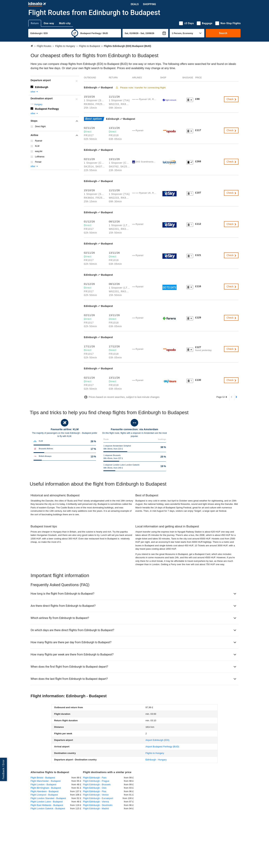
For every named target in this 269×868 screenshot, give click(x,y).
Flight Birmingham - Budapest (46, 788)
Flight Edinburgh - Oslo (95, 788)
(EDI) (157, 740)
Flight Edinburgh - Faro (95, 778)
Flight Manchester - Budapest (46, 781)
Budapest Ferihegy (47, 109)
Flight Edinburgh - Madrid (96, 808)
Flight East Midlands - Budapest (47, 805)
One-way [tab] (49, 23)
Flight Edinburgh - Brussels (97, 784)
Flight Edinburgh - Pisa (95, 791)
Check (232, 99)
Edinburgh (42, 87)
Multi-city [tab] (65, 23)
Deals (135, 4)
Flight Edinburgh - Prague (96, 781)
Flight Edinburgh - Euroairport (98, 798)
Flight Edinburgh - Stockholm (98, 805)
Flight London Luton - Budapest (47, 802)
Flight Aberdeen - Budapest (45, 791)
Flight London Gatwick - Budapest (48, 808)
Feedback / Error (3, 769)
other (34, 92)
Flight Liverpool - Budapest (44, 795)
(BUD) (162, 747)
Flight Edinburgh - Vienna (96, 802)
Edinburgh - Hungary (156, 760)
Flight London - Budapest (43, 784)
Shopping (150, 4)
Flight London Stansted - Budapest (48, 798)
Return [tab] (35, 23)
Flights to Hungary (155, 753)
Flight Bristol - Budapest (43, 778)
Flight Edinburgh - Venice (96, 795)
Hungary (38, 104)
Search (223, 33)
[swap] (75, 33)
